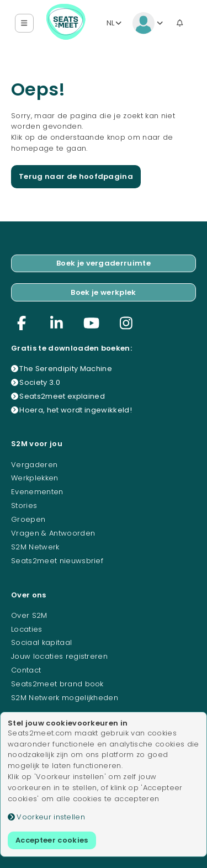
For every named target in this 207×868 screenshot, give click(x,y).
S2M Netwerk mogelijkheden (65, 698)
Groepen (28, 519)
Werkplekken (35, 478)
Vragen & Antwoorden (53, 533)
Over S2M (29, 615)
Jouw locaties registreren (59, 656)
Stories (24, 506)
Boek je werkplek (103, 292)
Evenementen (37, 492)
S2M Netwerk (35, 547)
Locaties (27, 629)
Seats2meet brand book (57, 684)
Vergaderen (34, 465)
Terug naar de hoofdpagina (76, 176)
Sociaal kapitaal (41, 642)
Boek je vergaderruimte (104, 263)
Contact (26, 670)
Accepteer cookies (52, 840)
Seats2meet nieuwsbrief (57, 561)
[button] (25, 23)
